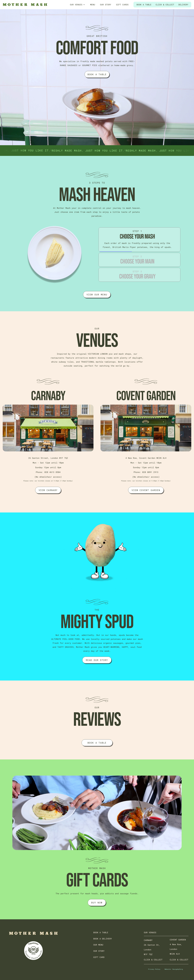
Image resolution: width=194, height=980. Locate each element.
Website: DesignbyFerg (174, 969)
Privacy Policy (154, 969)
